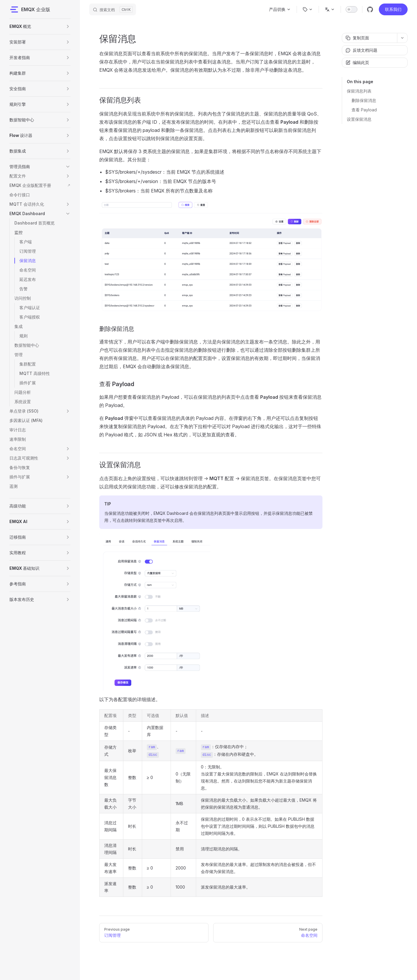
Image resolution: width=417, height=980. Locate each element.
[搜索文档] (113, 9)
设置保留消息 (359, 119)
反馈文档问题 (361, 50)
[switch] (352, 9)
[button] (68, 26)
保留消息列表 (359, 91)
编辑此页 (357, 62)
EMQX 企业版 (30, 9)
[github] (370, 9)
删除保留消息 (364, 100)
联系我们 (393, 9)
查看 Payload (364, 110)
